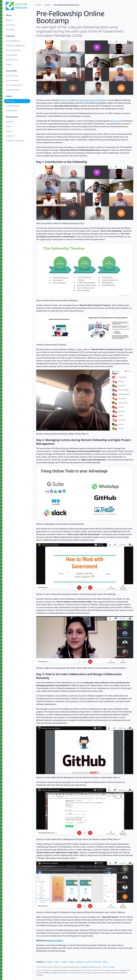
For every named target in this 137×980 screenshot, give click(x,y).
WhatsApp (97, 962)
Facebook (49, 962)
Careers (9, 126)
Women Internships (14, 50)
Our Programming (13, 41)
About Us (10, 20)
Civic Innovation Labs (14, 85)
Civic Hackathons (13, 80)
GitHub (72, 962)
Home (39, 5)
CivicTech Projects (13, 106)
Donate (9, 131)
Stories (47, 5)
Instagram (80, 962)
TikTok (105, 962)
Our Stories (10, 101)
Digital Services (12, 60)
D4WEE (9, 64)
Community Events (13, 90)
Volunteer (10, 122)
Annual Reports (12, 110)
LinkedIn (64, 962)
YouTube (89, 962)
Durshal (116, 121)
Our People (10, 30)
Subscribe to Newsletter (15, 141)
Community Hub (12, 76)
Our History (11, 25)
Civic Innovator (12, 55)
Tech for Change (60, 973)
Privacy (112, 967)
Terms (105, 967)
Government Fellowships (16, 46)
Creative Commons (88, 967)
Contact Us (10, 136)
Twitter (57, 962)
